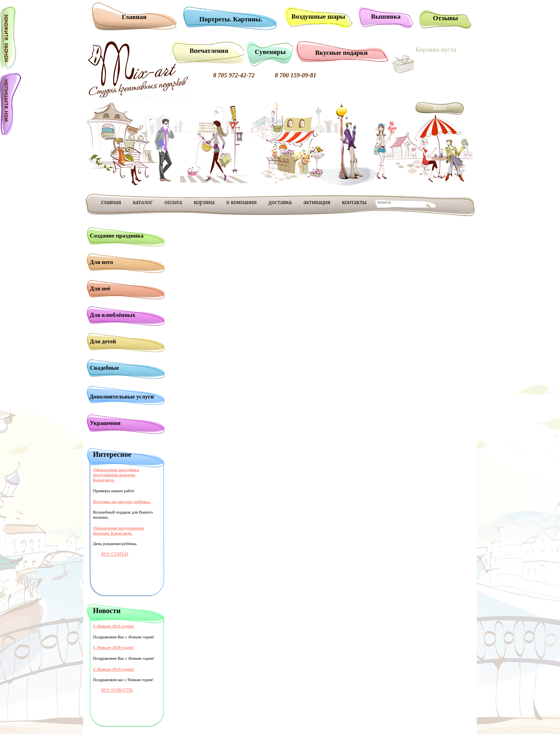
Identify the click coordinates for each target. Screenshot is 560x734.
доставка (280, 202)
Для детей (103, 341)
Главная (134, 17)
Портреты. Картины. (231, 19)
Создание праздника (117, 236)
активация (317, 202)
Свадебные (104, 368)
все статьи (115, 553)
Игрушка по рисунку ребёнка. (122, 502)
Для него (101, 262)
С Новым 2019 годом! (114, 669)
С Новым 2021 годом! (114, 626)
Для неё (100, 288)
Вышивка (386, 17)
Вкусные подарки (341, 53)
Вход (440, 107)
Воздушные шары (318, 17)
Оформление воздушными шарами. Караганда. (118, 530)
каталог (143, 202)
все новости (117, 689)
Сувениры (270, 52)
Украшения (105, 423)
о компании (241, 202)
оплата (173, 202)
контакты (354, 202)
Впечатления (209, 51)
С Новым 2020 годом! (114, 647)
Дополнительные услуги (122, 397)
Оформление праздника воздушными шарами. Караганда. (116, 475)
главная (111, 202)
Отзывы (445, 18)
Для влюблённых (113, 315)
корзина (204, 202)
